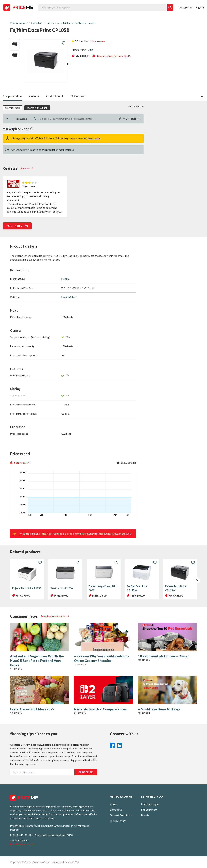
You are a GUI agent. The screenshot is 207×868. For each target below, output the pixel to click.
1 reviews (84, 41)
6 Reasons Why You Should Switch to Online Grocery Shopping (101, 658)
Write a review (98, 41)
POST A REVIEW (17, 226)
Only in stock (12, 108)
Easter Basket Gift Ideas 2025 (32, 709)
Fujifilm (90, 50)
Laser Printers (69, 297)
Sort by (136, 106)
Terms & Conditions (121, 815)
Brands (145, 815)
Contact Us (116, 810)
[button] (67, 64)
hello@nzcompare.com (23, 844)
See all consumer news (53, 616)
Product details (55, 96)
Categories (185, 7)
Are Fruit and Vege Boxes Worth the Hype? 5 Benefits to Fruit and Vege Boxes (37, 661)
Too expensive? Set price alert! (111, 56)
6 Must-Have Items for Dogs (159, 709)
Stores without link (37, 108)
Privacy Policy (118, 821)
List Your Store (149, 810)
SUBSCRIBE (86, 772)
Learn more (94, 138)
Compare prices (12, 96)
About (113, 804)
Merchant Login (150, 804)
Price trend (78, 96)
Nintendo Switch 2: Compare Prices (100, 709)
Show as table (126, 463)
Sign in (200, 7)
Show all (25, 168)
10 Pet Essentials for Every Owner (163, 656)
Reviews (34, 96)
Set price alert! (20, 463)
